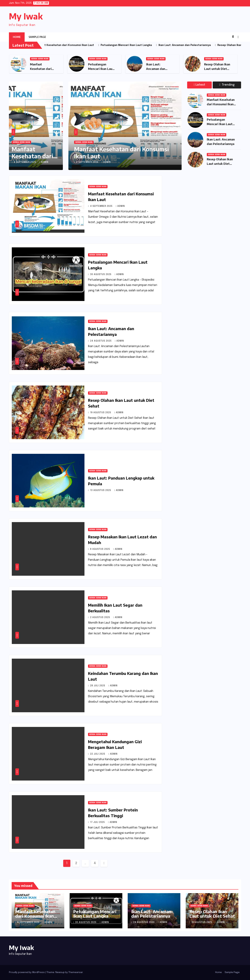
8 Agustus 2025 (100, 549)
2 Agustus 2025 (100, 618)
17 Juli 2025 (98, 822)
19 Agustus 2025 (101, 413)
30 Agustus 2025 (101, 275)
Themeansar (76, 972)
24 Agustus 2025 (101, 341)
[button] (233, 37)
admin (44, 162)
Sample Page (37, 37)
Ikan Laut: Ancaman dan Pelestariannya (157, 69)
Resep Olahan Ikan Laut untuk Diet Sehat (217, 69)
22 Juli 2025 (98, 754)
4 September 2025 (25, 162)
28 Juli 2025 (98, 686)
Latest (199, 85)
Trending (227, 85)
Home (17, 37)
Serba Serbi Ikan (40, 59)
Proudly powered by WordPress (27, 972)
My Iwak (26, 16)
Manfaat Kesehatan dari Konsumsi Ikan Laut (121, 152)
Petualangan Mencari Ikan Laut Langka (101, 69)
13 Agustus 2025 (101, 490)
